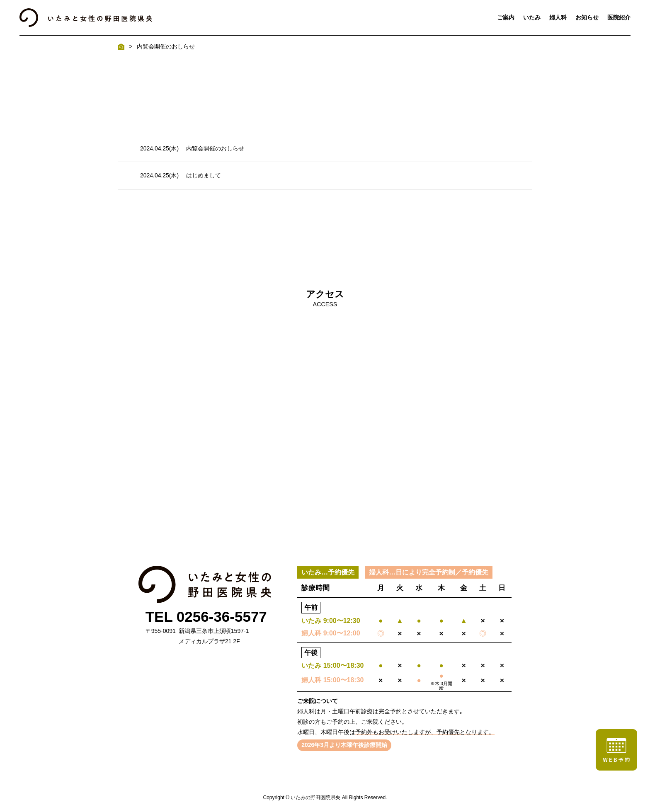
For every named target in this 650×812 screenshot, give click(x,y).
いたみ (532, 17)
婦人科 (558, 17)
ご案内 (506, 17)
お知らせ (587, 17)
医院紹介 (619, 17)
